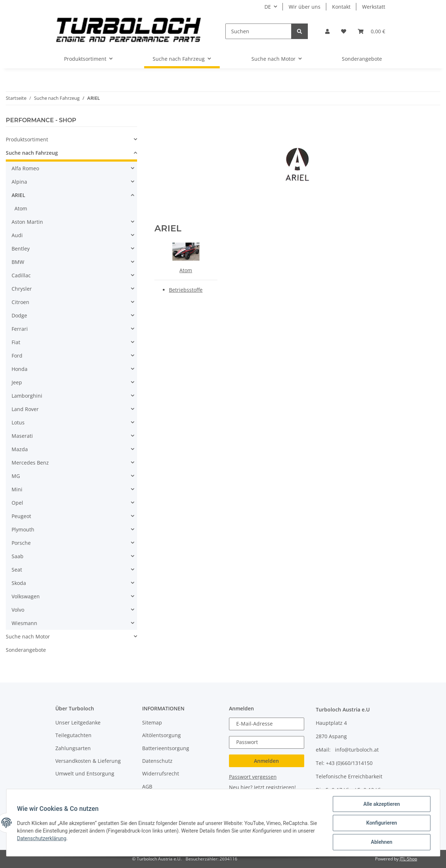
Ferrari (20, 329)
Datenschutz (157, 761)
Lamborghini (27, 396)
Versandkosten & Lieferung (88, 761)
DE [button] (268, 7)
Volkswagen (26, 596)
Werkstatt (374, 7)
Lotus (18, 422)
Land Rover (25, 409)
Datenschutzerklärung (43, 839)
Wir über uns (305, 7)
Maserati (22, 436)
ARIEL (18, 195)
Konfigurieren (381, 824)
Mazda (20, 449)
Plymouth (23, 529)
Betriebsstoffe (186, 290)
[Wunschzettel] (344, 31)
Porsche (21, 543)
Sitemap (152, 722)
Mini (17, 489)
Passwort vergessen (253, 777)
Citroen (20, 302)
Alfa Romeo (25, 168)
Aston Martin (27, 222)
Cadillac (21, 275)
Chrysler (22, 289)
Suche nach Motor (28, 636)
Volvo (18, 610)
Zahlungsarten (73, 748)
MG (16, 476)
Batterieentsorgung (166, 748)
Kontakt (341, 7)
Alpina (19, 182)
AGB (147, 786)
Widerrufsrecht (161, 773)
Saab (18, 556)
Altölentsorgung (162, 735)
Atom (186, 270)
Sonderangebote (26, 650)
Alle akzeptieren (381, 805)
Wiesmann (24, 623)
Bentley (21, 249)
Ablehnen (381, 842)
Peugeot (21, 516)
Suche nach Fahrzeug (32, 153)
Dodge (19, 315)
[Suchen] (258, 31)
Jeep (17, 382)
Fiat (16, 342)
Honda (20, 369)
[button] (327, 31)
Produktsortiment (27, 139)
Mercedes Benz (30, 463)
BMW (18, 262)
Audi (17, 235)
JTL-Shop (408, 859)
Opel (17, 503)
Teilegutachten (73, 735)
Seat (17, 570)
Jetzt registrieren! (275, 787)
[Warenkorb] (371, 31)
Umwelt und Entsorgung (85, 773)
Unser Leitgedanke (78, 722)
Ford (17, 356)
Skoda (19, 583)
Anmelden (266, 761)
